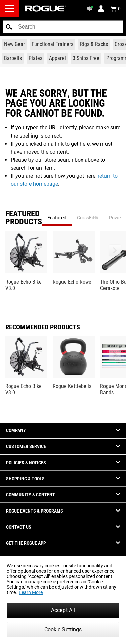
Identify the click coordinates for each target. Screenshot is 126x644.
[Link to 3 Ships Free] (86, 58)
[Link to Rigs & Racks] (94, 44)
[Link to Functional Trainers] (52, 44)
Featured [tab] (57, 218)
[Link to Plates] (35, 58)
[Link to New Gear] (14, 44)
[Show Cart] (115, 9)
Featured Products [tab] (24, 218)
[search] (63, 27)
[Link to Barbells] (13, 58)
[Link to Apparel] (57, 58)
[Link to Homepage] (45, 9)
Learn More (31, 592)
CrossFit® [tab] (88, 218)
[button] (9, 27)
